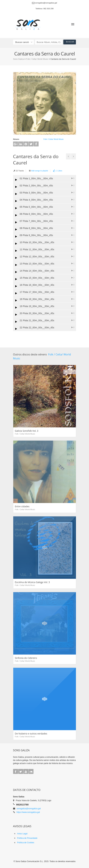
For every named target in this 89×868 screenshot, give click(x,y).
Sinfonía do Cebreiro (26, 658)
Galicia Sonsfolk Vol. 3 (27, 431)
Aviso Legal (22, 834)
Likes (57, 171)
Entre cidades (22, 506)
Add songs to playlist (40, 171)
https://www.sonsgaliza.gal (28, 812)
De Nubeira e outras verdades (31, 734)
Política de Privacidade (27, 838)
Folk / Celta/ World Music (54, 139)
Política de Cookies (26, 843)
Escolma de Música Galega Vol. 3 (32, 582)
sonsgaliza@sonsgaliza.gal (29, 809)
